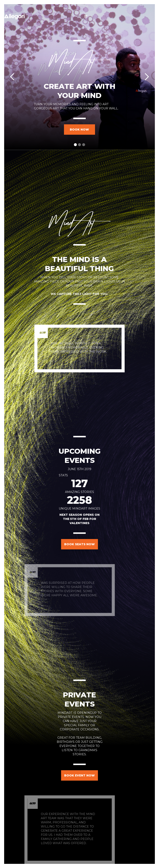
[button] (86, 17)
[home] (14, 17)
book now (79, 130)
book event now (79, 775)
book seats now (79, 544)
